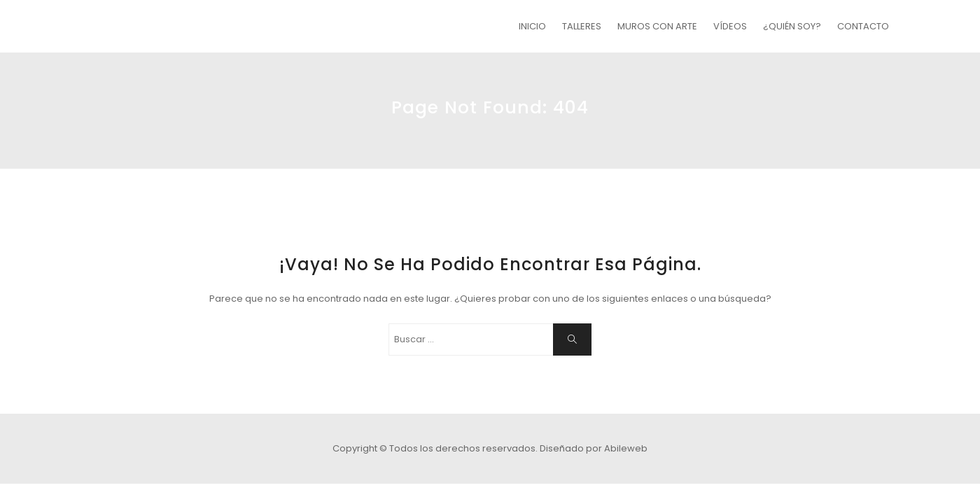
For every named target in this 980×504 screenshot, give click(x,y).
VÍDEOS (730, 26)
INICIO (532, 26)
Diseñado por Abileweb (594, 448)
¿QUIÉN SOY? (792, 26)
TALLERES (582, 26)
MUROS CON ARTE (657, 26)
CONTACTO (863, 26)
